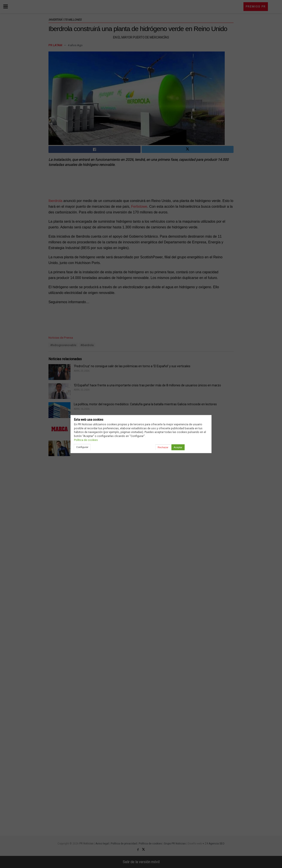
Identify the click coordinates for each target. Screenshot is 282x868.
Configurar (82, 447)
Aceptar (178, 447)
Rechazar (163, 447)
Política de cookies (86, 440)
